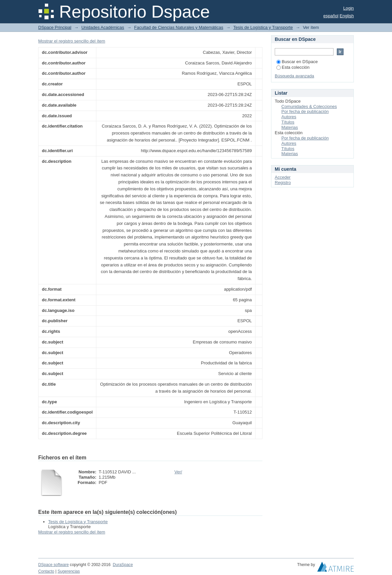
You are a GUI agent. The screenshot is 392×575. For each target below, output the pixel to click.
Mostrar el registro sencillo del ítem (72, 41)
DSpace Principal (55, 27)
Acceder (283, 177)
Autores (289, 117)
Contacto (46, 571)
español (331, 16)
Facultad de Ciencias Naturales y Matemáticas (179, 27)
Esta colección (293, 67)
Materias (290, 127)
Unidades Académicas (103, 27)
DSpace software (53, 565)
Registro (283, 183)
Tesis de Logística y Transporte (263, 27)
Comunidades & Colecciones (309, 106)
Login (348, 8)
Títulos (288, 122)
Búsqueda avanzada (294, 76)
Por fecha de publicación (305, 111)
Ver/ (178, 472)
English (347, 16)
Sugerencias (69, 571)
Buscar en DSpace (297, 62)
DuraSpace (123, 565)
